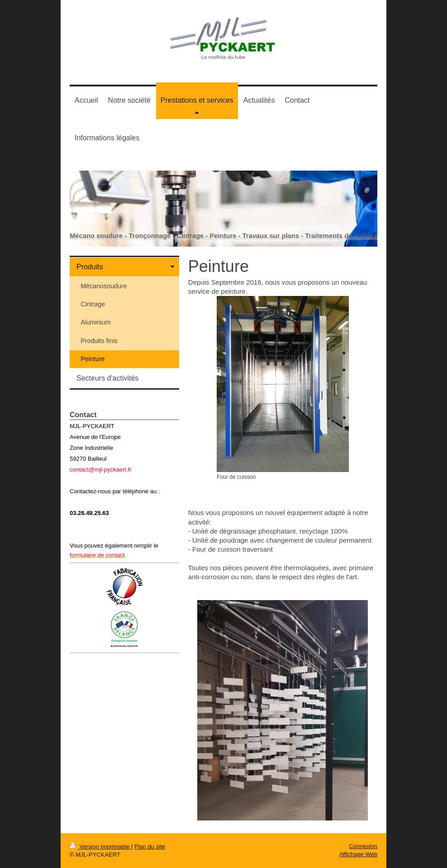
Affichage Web (358, 854)
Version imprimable (100, 847)
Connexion (363, 846)
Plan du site (150, 847)
